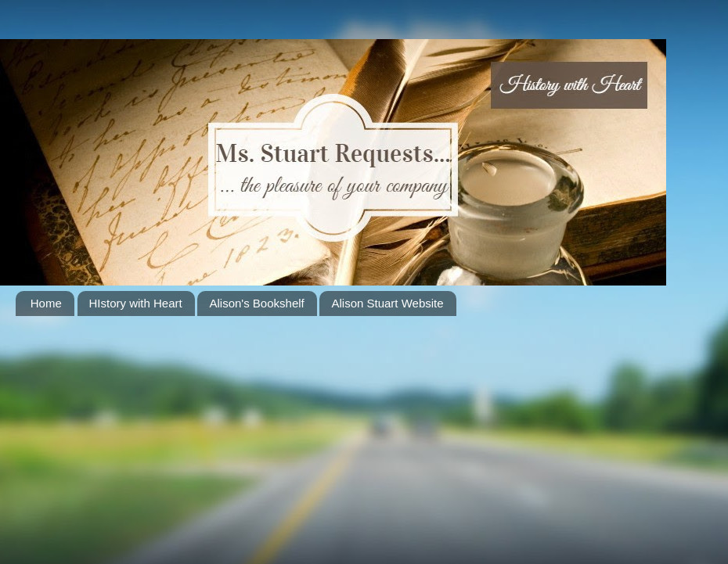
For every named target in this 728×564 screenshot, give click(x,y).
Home (46, 303)
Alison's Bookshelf (256, 303)
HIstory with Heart (136, 303)
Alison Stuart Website (387, 303)
